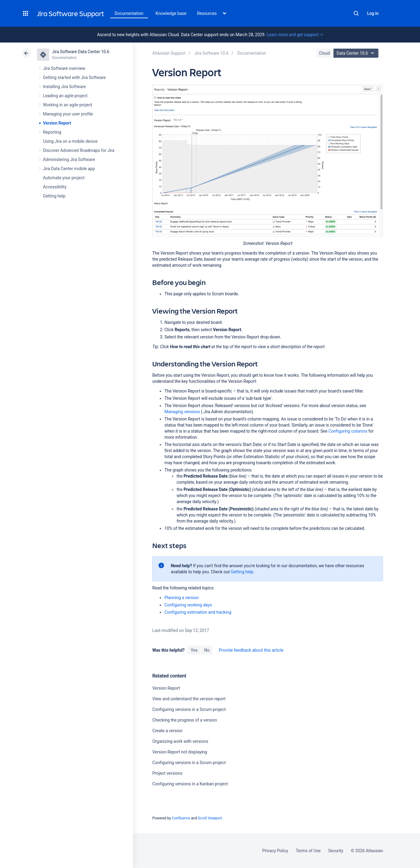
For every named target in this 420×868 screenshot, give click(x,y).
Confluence (181, 818)
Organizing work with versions (180, 741)
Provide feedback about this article (251, 650)
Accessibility (55, 187)
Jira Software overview (64, 68)
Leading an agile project (65, 96)
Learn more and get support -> (295, 35)
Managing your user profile (68, 114)
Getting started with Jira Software (74, 77)
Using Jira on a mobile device (70, 141)
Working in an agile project (68, 105)
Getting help (54, 196)
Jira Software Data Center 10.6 (81, 52)
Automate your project (64, 178)
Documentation (129, 13)
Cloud (325, 53)
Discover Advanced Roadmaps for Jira (79, 150)
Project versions (167, 773)
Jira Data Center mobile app (69, 169)
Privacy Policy (275, 851)
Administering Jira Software (69, 160)
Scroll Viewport (210, 818)
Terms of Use (308, 851)
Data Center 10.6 (357, 53)
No (207, 650)
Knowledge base (171, 13)
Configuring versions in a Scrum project (189, 709)
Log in (373, 13)
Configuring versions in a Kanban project (190, 784)
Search (356, 13)
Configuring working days (188, 605)
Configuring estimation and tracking (198, 612)
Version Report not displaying (179, 752)
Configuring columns (348, 431)
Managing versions (182, 412)
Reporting (52, 132)
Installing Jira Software (65, 87)
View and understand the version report (189, 699)
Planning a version (181, 598)
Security (336, 851)
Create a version (167, 731)
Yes (194, 650)
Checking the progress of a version (184, 720)
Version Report (57, 123)
